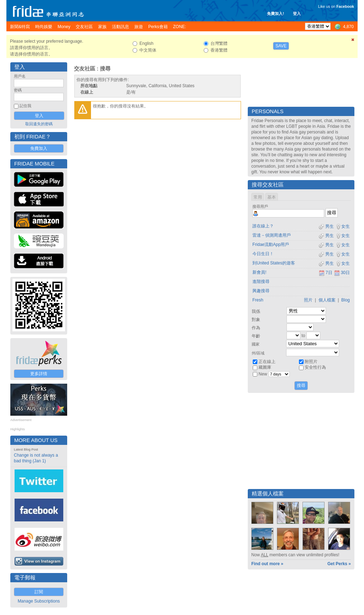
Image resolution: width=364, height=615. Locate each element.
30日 (342, 273)
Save (281, 46)
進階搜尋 (261, 282)
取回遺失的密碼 (39, 124)
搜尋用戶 (260, 206)
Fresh (258, 300)
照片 (308, 300)
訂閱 (39, 592)
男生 (326, 226)
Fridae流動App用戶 (271, 245)
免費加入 (39, 148)
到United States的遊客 (274, 263)
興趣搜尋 (261, 291)
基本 (272, 197)
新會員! (259, 272)
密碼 (18, 90)
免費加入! (275, 14)
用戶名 (20, 76)
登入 (297, 14)
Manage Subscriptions (39, 601)
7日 (326, 273)
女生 (343, 226)
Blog (346, 300)
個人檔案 (327, 300)
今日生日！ (263, 254)
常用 (258, 197)
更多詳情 (39, 374)
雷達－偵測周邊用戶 (272, 235)
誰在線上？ (263, 226)
